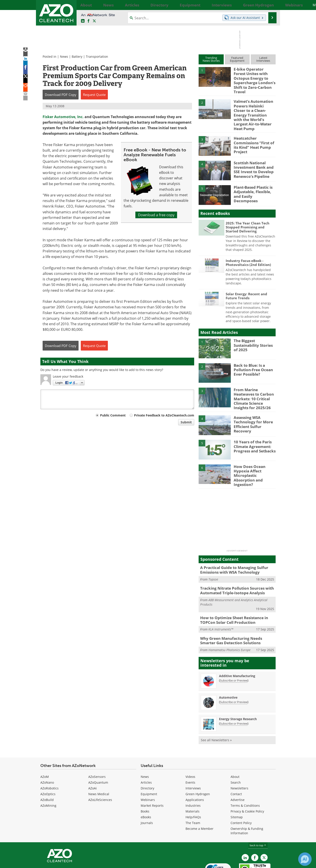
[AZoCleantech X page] (264, 832)
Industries (193, 780)
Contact (236, 768)
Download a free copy (156, 215)
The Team (193, 797)
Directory (147, 763)
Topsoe (213, 557)
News (64, 56)
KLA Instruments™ (221, 605)
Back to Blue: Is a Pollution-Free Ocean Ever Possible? (251, 354)
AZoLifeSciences (100, 774)
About (235, 751)
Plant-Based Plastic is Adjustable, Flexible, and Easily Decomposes (254, 176)
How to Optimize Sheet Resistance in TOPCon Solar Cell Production (231, 596)
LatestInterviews (263, 59)
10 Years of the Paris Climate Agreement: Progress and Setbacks (252, 428)
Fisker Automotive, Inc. (63, 117)
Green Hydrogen (198, 768)
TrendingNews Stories (211, 59)
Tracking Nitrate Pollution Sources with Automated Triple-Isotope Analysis (233, 568)
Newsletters (239, 763)
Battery (77, 56)
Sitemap (237, 792)
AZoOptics (48, 768)
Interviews (193, 763)
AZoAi (93, 763)
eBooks (146, 792)
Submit (186, 422)
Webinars (148, 774)
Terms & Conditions (245, 780)
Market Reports (152, 780)
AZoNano (47, 757)
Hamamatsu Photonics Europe (229, 624)
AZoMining (48, 780)
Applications (195, 774)
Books (145, 786)
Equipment (149, 768)
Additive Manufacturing (237, 650)
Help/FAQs (193, 792)
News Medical (99, 768)
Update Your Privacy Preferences (74, 862)
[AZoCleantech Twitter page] (94, 21)
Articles (146, 757)
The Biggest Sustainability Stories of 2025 (254, 330)
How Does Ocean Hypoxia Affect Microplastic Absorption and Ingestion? (254, 454)
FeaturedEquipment (237, 59)
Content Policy (241, 797)
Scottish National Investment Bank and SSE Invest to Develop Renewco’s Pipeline (252, 154)
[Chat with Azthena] (305, 859)
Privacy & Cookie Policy (247, 786)
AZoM (45, 751)
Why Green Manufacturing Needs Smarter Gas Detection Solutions (235, 616)
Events (190, 757)
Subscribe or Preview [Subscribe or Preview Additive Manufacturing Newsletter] (234, 655)
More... (271, 5)
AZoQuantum (98, 757)
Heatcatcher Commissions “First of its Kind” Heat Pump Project (255, 127)
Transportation (97, 56)
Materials (193, 786)
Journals (147, 797)
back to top (258, 820)
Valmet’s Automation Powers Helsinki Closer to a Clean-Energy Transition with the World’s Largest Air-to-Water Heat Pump (253, 104)
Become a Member (199, 803)
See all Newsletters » (216, 714)
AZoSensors (97, 751)
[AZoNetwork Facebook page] (89, 21)
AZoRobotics (49, 763)
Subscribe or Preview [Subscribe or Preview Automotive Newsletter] (234, 676)
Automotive (228, 672)
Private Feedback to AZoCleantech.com (164, 415)
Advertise (238, 774)
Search (236, 757)
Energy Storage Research (238, 693)
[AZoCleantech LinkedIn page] (83, 21)
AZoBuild (47, 774)
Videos (190, 751)
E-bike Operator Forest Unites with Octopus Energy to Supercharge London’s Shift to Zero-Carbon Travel (253, 77)
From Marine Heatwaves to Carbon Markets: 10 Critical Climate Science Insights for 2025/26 (254, 381)
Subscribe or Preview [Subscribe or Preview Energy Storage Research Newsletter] (234, 698)
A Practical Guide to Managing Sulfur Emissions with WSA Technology (231, 548)
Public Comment (113, 415)
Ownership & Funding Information (247, 805)
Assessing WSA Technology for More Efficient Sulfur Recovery (254, 403)
